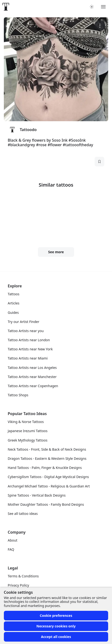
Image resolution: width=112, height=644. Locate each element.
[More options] (100, 26)
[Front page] (6, 7)
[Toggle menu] (103, 7)
